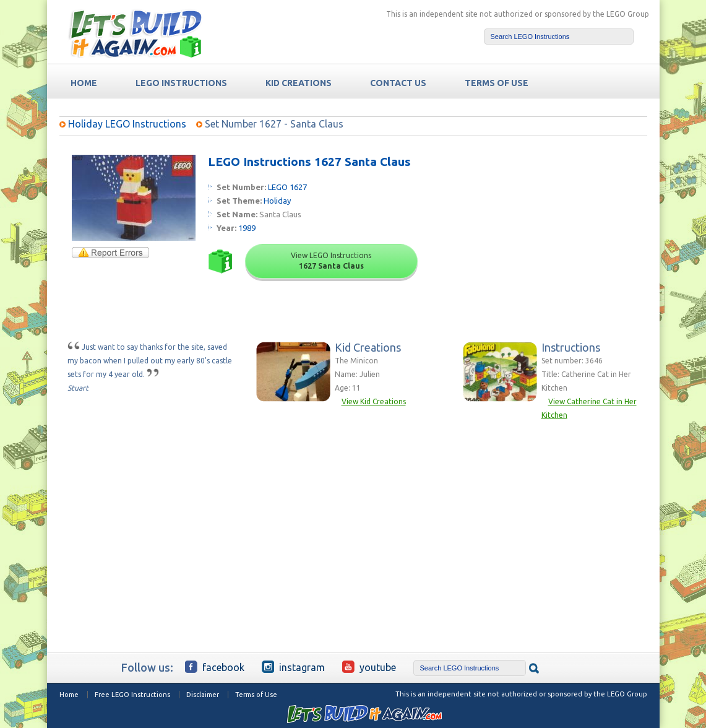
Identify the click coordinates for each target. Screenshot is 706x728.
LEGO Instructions (181, 83)
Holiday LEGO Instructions (127, 124)
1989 (247, 228)
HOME (84, 83)
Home (69, 695)
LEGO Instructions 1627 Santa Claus (309, 162)
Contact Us (398, 83)
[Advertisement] (552, 232)
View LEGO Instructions (331, 261)
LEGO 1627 (287, 187)
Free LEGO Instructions (132, 695)
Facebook (215, 667)
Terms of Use (256, 695)
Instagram (293, 667)
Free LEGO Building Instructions (135, 33)
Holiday (277, 201)
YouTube (369, 667)
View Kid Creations (374, 401)
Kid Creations (299, 83)
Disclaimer (203, 695)
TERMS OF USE (497, 83)
